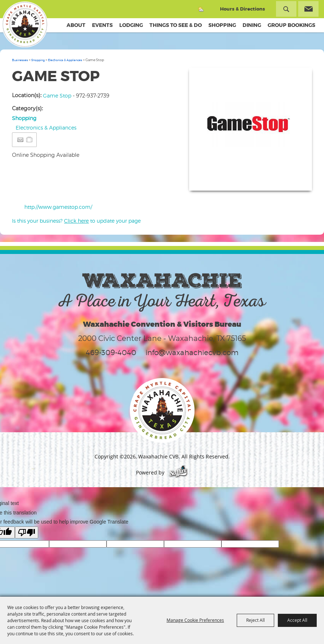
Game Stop (57, 96)
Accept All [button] (297, 620)
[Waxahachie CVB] (28, 25)
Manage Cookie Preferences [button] (195, 620)
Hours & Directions (243, 9)
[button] (251, 129)
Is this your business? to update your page (76, 221)
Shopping (222, 25)
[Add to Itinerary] (30, 140)
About (76, 25)
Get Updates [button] (308, 9)
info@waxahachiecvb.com (192, 353)
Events (102, 25)
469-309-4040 (111, 353)
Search (286, 9)
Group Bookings (291, 25)
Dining (252, 25)
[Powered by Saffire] (178, 472)
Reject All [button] (255, 620)
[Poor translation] (27, 532)
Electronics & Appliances (65, 60)
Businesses (20, 60)
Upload (298, 181)
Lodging (131, 25)
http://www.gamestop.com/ (58, 207)
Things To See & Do (176, 25)
